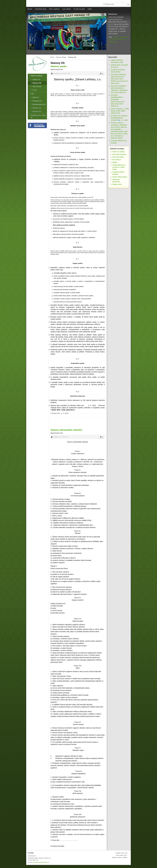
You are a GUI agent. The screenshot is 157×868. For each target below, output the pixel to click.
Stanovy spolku (59, 66)
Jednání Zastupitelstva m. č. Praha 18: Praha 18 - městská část (119, 39)
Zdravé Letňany (61, 57)
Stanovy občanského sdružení (66, 430)
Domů (52, 57)
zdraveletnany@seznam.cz (41, 862)
